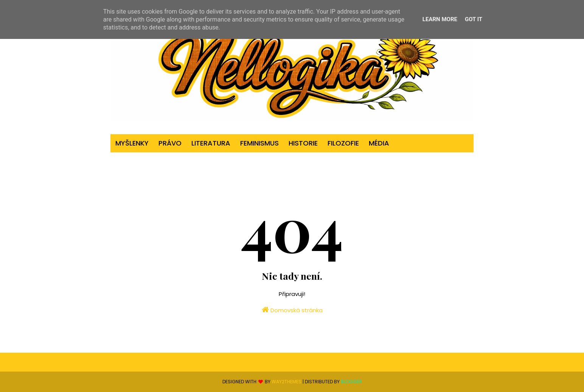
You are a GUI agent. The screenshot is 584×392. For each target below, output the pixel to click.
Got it (474, 19)
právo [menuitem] (170, 143)
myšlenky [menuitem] (132, 143)
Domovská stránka (292, 310)
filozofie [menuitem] (343, 143)
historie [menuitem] (303, 143)
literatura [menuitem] (211, 143)
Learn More (440, 19)
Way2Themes (287, 382)
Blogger (351, 382)
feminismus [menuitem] (259, 143)
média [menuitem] (379, 143)
